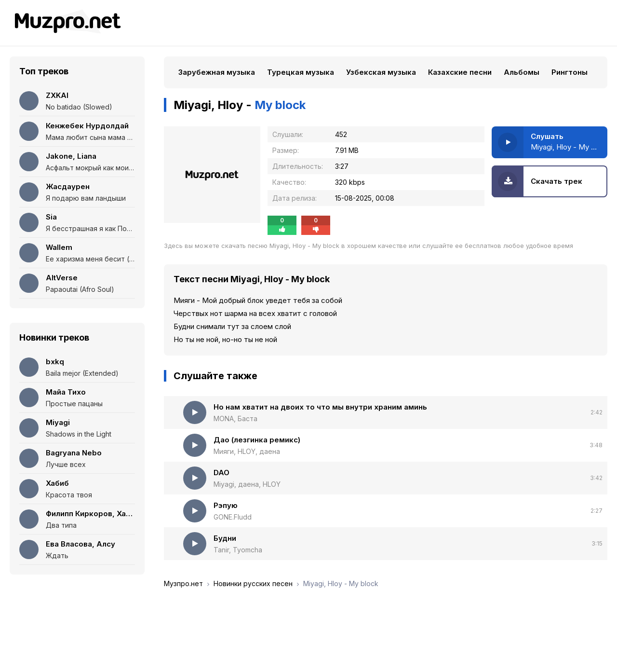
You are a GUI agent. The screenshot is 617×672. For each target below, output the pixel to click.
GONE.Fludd (233, 517)
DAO (221, 473)
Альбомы (522, 72)
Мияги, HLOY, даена (247, 451)
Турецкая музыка (301, 72)
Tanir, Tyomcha (238, 550)
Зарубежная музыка (217, 72)
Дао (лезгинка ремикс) (257, 440)
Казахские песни (460, 72)
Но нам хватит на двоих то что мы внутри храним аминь (320, 407)
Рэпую (226, 505)
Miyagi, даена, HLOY (247, 484)
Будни (225, 538)
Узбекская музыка (381, 72)
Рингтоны (570, 72)
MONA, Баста (235, 418)
